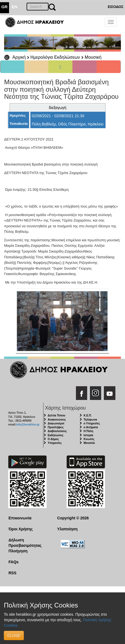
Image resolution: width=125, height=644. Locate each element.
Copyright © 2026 (73, 518)
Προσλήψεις (56, 427)
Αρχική (19, 57)
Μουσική (93, 57)
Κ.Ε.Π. (88, 415)
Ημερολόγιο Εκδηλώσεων (55, 57)
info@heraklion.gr (28, 425)
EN (15, 7)
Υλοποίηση (68, 529)
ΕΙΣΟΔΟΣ (116, 7)
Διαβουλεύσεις (57, 431)
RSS (12, 573)
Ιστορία (88, 435)
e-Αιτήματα (91, 427)
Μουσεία (89, 443)
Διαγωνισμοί (56, 423)
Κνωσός (89, 439)
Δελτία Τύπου (56, 415)
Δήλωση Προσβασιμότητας (25, 543)
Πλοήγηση (18, 551)
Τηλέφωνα (90, 420)
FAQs (14, 562)
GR (5, 7)
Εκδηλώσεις (56, 435)
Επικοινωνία (20, 518)
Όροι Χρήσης (21, 529)
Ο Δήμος (53, 439)
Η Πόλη (88, 431)
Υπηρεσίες (55, 443)
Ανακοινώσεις (57, 420)
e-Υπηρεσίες (92, 423)
